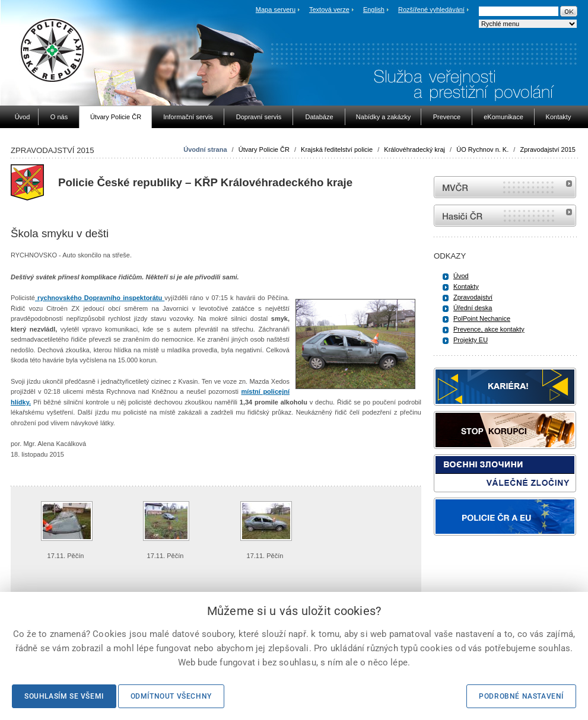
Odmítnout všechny (171, 696)
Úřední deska (473, 308)
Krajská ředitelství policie (337, 149)
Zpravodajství (473, 297)
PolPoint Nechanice (482, 318)
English (374, 9)
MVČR (505, 187)
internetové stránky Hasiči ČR (505, 216)
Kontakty (466, 286)
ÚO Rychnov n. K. (482, 149)
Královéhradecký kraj (414, 149)
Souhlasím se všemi (64, 696)
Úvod (461, 276)
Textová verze (329, 9)
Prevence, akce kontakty (489, 329)
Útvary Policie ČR (264, 149)
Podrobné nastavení (521, 696)
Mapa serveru (276, 9)
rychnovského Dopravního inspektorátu (100, 298)
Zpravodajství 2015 (548, 149)
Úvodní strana (205, 149)
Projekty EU (471, 340)
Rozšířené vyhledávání (431, 9)
